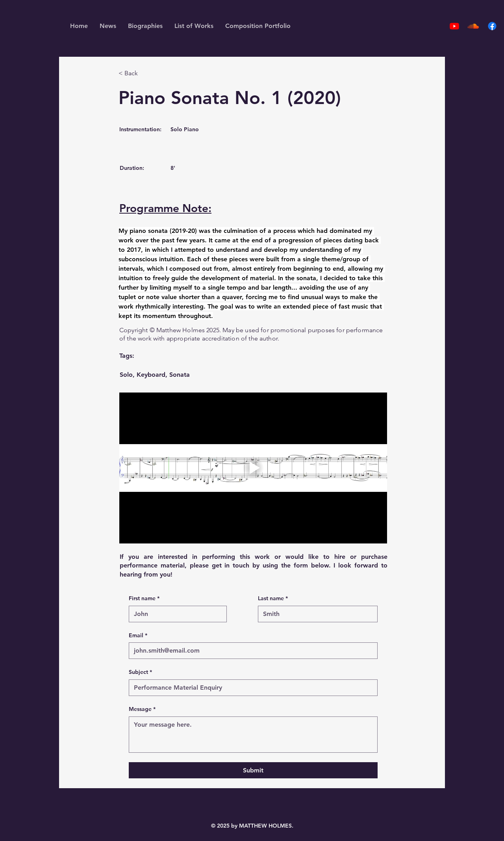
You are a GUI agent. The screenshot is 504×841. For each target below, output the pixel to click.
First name (144, 599)
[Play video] (253, 468)
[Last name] (315, 614)
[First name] (175, 614)
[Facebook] (492, 26)
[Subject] (251, 688)
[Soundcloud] (473, 26)
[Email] (251, 651)
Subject (140, 672)
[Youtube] (454, 26)
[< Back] (145, 73)
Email (138, 636)
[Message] (253, 735)
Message (142, 709)
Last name (273, 599)
